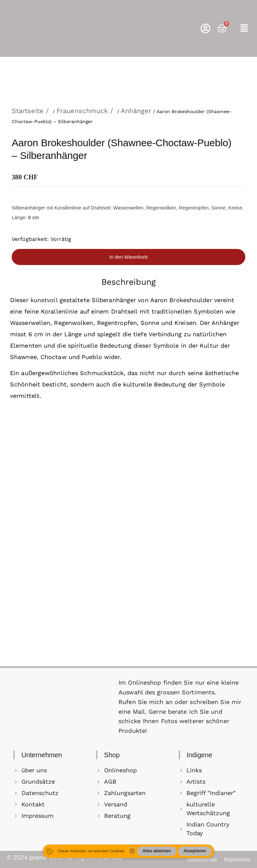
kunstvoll (44, 300)
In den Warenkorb (129, 257)
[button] (244, 28)
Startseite (28, 111)
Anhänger (136, 111)
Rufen (128, 702)
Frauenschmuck (82, 111)
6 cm (33, 218)
